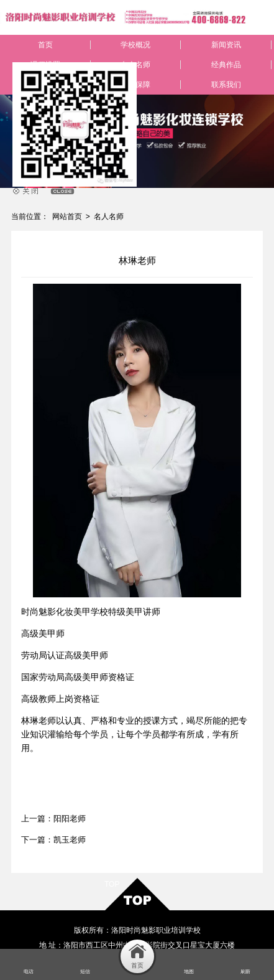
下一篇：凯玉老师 (53, 840)
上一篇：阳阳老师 (53, 819)
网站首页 (67, 217)
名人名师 (109, 217)
